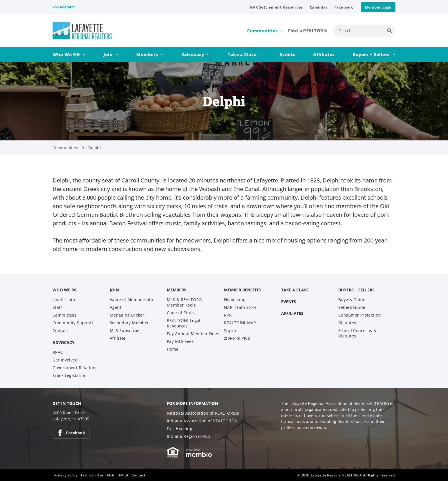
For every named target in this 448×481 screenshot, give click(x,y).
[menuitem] (276, 7)
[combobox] (358, 31)
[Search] (389, 31)
